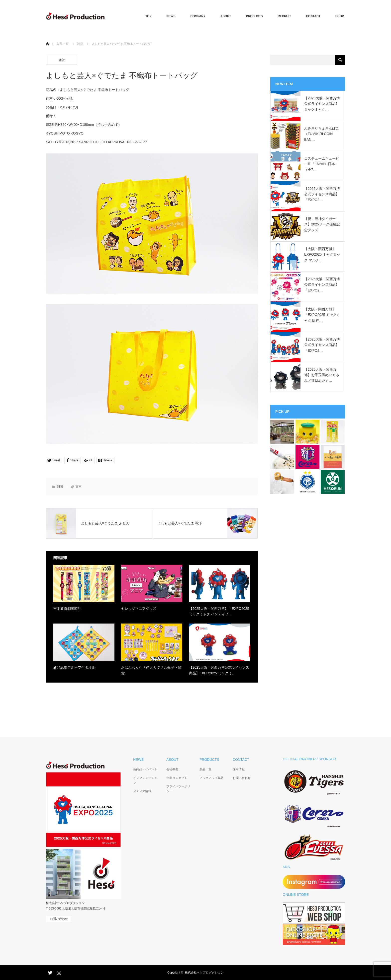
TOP (148, 16)
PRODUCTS (254, 16)
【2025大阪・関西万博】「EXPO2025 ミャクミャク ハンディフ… (219, 611)
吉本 (79, 487)
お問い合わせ (242, 778)
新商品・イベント (145, 769)
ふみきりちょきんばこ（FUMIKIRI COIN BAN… (322, 134)
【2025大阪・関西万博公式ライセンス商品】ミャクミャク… (322, 104)
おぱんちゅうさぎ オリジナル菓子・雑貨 (151, 670)
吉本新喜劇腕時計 (67, 609)
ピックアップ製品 (211, 778)
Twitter (50, 972)
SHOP (340, 16)
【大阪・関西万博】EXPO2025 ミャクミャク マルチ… (322, 254)
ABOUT (226, 16)
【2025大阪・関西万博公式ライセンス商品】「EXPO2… (322, 194)
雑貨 (80, 44)
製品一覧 (63, 44)
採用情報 (239, 769)
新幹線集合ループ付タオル (74, 667)
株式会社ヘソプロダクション (204, 973)
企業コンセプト (177, 778)
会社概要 (172, 769)
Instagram (58, 972)
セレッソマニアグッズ (139, 609)
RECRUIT (284, 16)
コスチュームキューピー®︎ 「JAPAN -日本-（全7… (322, 164)
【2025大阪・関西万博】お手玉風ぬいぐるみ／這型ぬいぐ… (322, 375)
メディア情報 (142, 791)
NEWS (171, 16)
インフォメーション (145, 780)
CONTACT (313, 16)
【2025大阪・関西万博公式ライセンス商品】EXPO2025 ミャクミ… (219, 670)
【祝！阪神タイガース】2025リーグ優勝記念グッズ (322, 224)
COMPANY (198, 16)
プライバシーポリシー (178, 789)
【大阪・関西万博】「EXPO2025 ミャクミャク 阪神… (322, 315)
